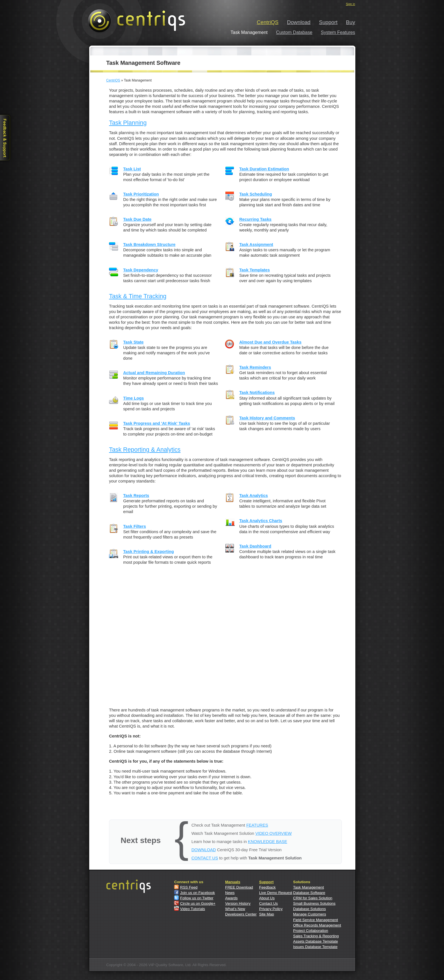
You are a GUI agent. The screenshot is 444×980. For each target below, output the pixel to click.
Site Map (267, 914)
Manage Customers (309, 914)
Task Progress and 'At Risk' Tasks (157, 423)
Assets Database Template (315, 941)
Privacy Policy (271, 909)
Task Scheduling (256, 194)
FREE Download (239, 887)
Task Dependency (141, 270)
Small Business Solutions (314, 903)
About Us (267, 898)
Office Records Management (317, 925)
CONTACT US (205, 858)
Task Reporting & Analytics (145, 450)
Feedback (267, 887)
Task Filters (135, 526)
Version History (238, 903)
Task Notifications (257, 393)
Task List (132, 169)
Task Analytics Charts (261, 521)
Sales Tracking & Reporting (316, 936)
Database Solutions (309, 909)
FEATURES (257, 825)
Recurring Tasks (255, 219)
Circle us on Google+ (198, 903)
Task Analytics (254, 496)
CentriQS (268, 22)
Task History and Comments (267, 418)
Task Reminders (255, 367)
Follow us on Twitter (197, 898)
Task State (133, 342)
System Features (338, 32)
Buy (351, 22)
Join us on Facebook (198, 893)
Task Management (309, 887)
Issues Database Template (315, 947)
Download (299, 22)
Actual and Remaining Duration (154, 373)
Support (328, 22)
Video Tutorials (193, 909)
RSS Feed (189, 887)
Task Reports (136, 496)
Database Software (309, 893)
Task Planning (128, 123)
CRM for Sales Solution (313, 898)
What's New (235, 909)
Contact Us (268, 903)
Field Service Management (316, 920)
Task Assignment (256, 245)
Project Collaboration (311, 931)
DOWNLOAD (204, 850)
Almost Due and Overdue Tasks (270, 342)
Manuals (233, 882)
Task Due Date (137, 219)
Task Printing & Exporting (149, 552)
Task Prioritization (141, 194)
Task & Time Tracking (138, 296)
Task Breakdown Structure (149, 245)
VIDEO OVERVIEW (274, 833)
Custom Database (294, 32)
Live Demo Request (276, 893)
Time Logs (134, 398)
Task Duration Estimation (264, 169)
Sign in (350, 4)
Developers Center (241, 914)
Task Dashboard (255, 546)
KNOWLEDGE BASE (268, 842)
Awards (231, 898)
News (230, 893)
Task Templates (255, 270)
